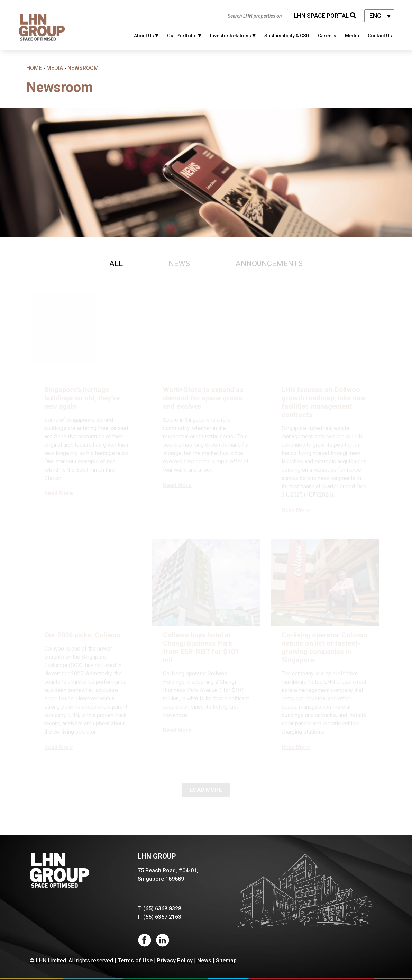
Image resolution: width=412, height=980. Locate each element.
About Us (146, 36)
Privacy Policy (175, 960)
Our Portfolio (184, 36)
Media (352, 36)
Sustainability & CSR (287, 36)
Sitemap (226, 960)
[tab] (116, 264)
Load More (206, 790)
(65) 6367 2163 (162, 917)
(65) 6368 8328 (162, 909)
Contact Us (380, 36)
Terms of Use (135, 960)
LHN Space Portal (325, 16)
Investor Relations (233, 36)
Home (34, 68)
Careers (327, 36)
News (204, 960)
